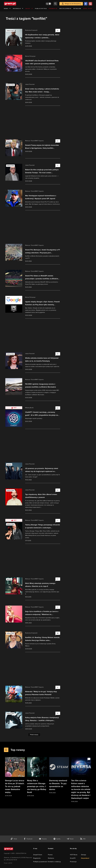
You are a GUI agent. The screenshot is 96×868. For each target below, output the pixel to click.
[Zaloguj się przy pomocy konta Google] (90, 4)
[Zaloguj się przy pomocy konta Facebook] (86, 4)
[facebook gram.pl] (28, 839)
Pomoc (50, 855)
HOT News (74, 855)
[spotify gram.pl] (57, 839)
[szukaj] (55, 4)
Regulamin (37, 858)
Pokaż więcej (34, 735)
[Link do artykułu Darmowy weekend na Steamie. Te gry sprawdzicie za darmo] (59, 775)
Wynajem (77, 9)
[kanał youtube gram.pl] (43, 839)
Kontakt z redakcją (54, 862)
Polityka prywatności (40, 862)
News (7, 9)
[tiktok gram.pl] (14, 839)
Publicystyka (41, 9)
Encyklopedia (65, 9)
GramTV (73, 858)
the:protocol (85, 858)
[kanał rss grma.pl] (83, 839)
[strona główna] (15, 4)
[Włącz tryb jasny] (48, 4)
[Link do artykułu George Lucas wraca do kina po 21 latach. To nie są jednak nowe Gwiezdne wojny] (15, 777)
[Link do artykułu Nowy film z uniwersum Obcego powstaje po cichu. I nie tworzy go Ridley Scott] (37, 777)
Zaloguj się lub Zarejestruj (73, 4)
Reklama (51, 858)
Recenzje (18, 9)
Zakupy (84, 855)
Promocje (53, 9)
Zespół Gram (38, 855)
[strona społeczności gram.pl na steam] (70, 839)
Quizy (29, 9)
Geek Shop (88, 9)
